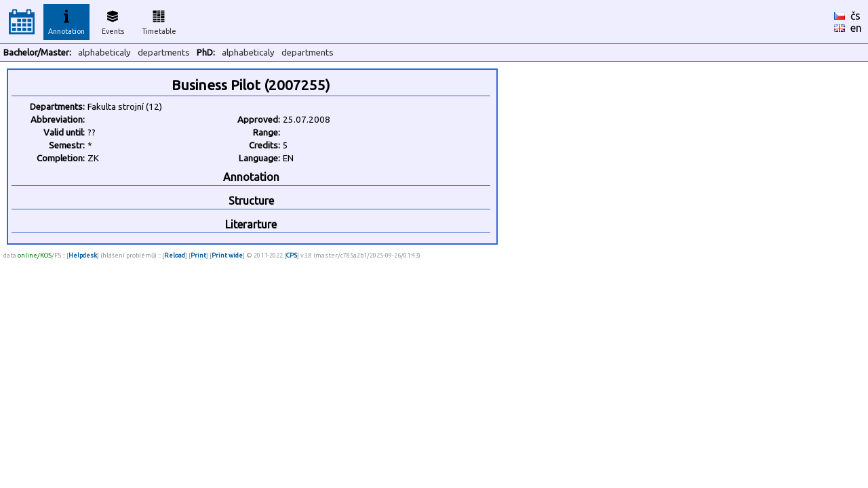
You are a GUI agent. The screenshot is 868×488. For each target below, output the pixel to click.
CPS (292, 255)
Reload (175, 255)
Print (198, 255)
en (856, 28)
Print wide (227, 255)
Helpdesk (83, 255)
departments (164, 53)
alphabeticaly (104, 53)
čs (855, 16)
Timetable (159, 20)
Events (113, 20)
